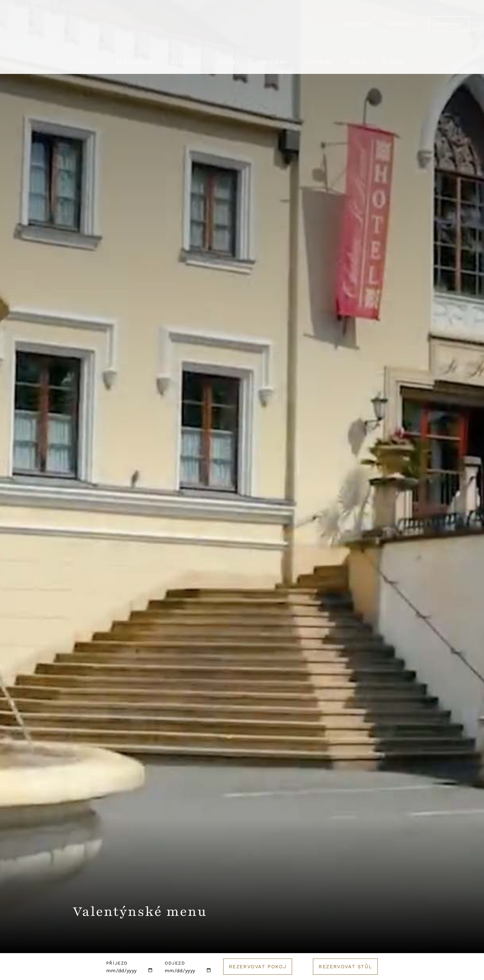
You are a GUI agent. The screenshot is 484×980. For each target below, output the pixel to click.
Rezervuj (449, 24)
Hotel (89, 62)
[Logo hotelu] (242, 28)
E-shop (394, 62)
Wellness (186, 62)
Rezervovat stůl (345, 967)
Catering (319, 62)
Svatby (229, 62)
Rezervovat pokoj (258, 967)
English (400, 24)
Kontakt (357, 24)
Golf (358, 62)
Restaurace (135, 62)
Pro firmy (272, 62)
